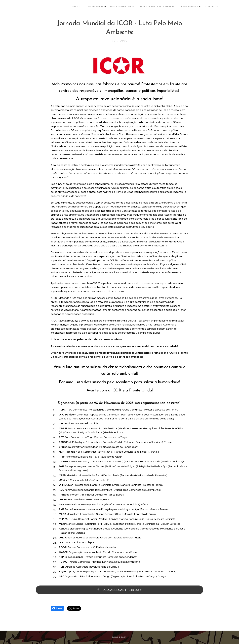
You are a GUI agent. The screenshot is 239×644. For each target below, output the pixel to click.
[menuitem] (190, 7)
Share (57, 608)
